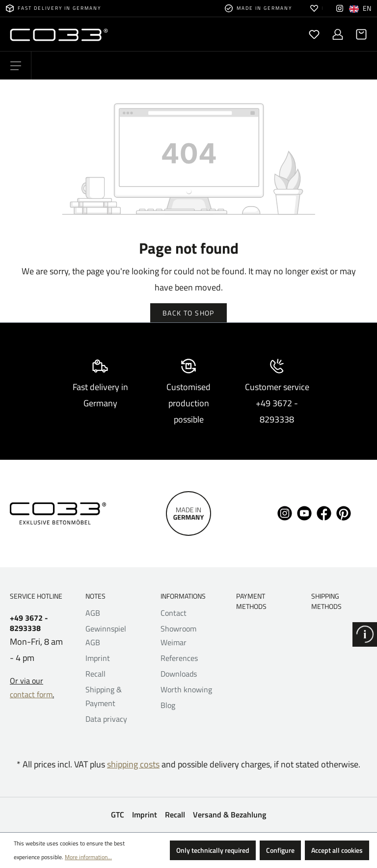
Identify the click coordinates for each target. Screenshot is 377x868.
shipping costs (133, 764)
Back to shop (188, 313)
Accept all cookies (337, 850)
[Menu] (16, 66)
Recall (95, 674)
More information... (88, 857)
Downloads (179, 674)
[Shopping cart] (358, 34)
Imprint (98, 658)
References (179, 658)
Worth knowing (186, 689)
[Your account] (338, 34)
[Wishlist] (314, 34)
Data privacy (106, 719)
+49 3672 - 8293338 (29, 623)
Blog (168, 705)
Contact (174, 613)
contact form (31, 694)
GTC (118, 815)
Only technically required (213, 850)
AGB (93, 613)
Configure (280, 850)
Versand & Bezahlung (229, 815)
